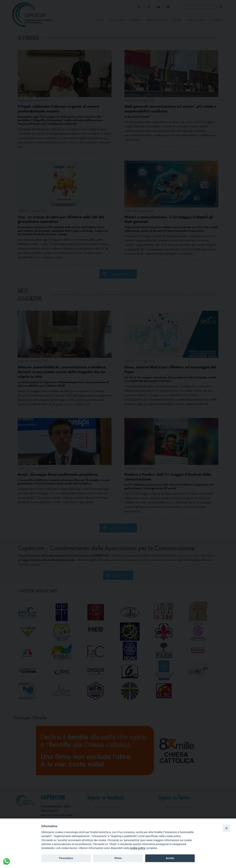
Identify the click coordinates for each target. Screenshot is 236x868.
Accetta (170, 858)
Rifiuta (118, 858)
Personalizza (66, 858)
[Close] (226, 828)
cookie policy (137, 848)
